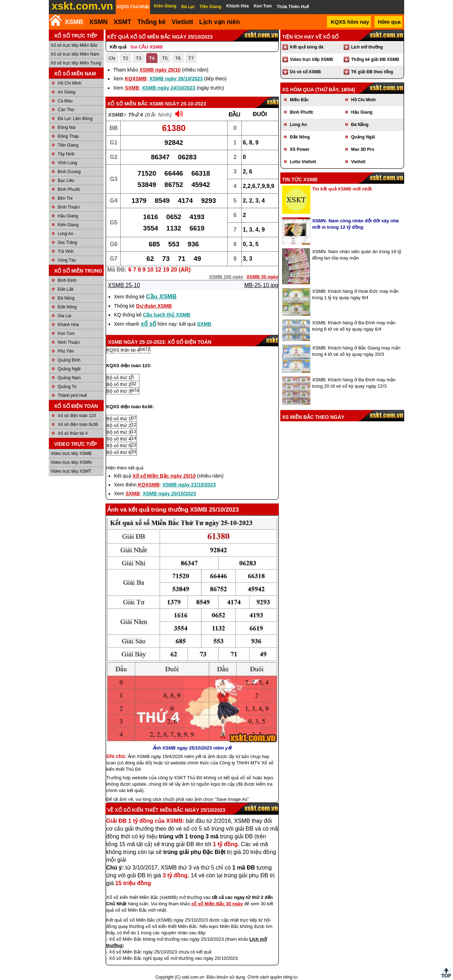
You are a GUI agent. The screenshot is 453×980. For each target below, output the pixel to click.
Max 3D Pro (363, 149)
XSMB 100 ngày (226, 277)
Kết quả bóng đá (307, 47)
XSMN (98, 22)
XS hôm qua (298, 90)
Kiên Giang (68, 225)
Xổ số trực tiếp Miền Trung (76, 63)
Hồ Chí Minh (70, 83)
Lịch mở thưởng (367, 47)
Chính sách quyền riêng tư (273, 977)
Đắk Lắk (66, 289)
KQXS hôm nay (350, 22)
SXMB (132, 88)
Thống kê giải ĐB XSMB (375, 59)
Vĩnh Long (67, 163)
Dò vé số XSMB (305, 72)
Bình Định (67, 280)
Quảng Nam (69, 378)
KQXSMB (136, 79)
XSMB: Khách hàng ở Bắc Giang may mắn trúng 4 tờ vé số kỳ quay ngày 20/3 (356, 351)
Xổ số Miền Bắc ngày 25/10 (164, 476)
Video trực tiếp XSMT (71, 471)
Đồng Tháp (68, 136)
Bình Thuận (69, 207)
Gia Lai (64, 316)
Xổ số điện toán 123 (77, 416)
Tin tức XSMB (300, 180)
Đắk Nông (67, 307)
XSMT (122, 22)
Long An (65, 234)
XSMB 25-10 (124, 285)
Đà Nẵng (66, 298)
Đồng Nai (67, 127)
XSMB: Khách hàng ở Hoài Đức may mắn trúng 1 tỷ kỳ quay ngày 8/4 (355, 294)
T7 (191, 58)
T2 (125, 58)
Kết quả (118, 47)
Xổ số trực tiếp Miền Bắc (74, 45)
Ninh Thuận (69, 342)
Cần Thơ (66, 110)
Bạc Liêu (66, 181)
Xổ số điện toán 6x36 (78, 425)
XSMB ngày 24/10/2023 (169, 88)
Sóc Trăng (67, 243)
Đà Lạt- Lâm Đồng (75, 119)
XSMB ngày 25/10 (160, 70)
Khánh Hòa (68, 325)
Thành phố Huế (72, 395)
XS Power (300, 149)
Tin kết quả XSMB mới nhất (342, 189)
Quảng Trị (67, 387)
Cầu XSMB (162, 297)
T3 (139, 58)
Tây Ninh (66, 154)
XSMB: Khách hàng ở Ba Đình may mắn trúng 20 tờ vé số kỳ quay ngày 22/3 (354, 383)
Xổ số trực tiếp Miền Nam (75, 54)
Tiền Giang (68, 145)
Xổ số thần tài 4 (73, 433)
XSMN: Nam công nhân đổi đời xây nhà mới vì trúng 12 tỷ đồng (355, 224)
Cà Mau (65, 101)
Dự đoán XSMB (154, 306)
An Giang (67, 92)
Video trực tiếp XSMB (71, 454)
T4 (152, 58)
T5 (165, 58)
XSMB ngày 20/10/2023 (169, 494)
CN (112, 58)
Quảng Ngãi (69, 369)
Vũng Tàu (67, 260)
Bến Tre (65, 198)
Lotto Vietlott (303, 162)
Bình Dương (69, 172)
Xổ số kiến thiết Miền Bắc (149, 810)
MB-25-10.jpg (261, 285)
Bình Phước (69, 189)
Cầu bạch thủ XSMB (167, 315)
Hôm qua (389, 22)
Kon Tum (66, 334)
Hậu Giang (68, 216)
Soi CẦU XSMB (147, 47)
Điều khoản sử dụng (226, 977)
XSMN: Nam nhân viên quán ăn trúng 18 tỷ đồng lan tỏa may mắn (357, 255)
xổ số (149, 324)
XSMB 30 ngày (262, 277)
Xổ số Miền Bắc (128, 104)
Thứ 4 (136, 115)
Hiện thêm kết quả (125, 468)
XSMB (74, 22)
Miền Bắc (299, 100)
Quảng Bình (69, 360)
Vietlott (358, 162)
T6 (178, 58)
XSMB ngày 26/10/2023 (176, 79)
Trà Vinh (66, 251)
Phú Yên (66, 351)
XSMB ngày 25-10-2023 (178, 104)
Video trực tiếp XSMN (71, 462)
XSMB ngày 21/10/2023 (189, 485)
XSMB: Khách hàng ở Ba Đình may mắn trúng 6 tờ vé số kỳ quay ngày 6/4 (354, 326)
